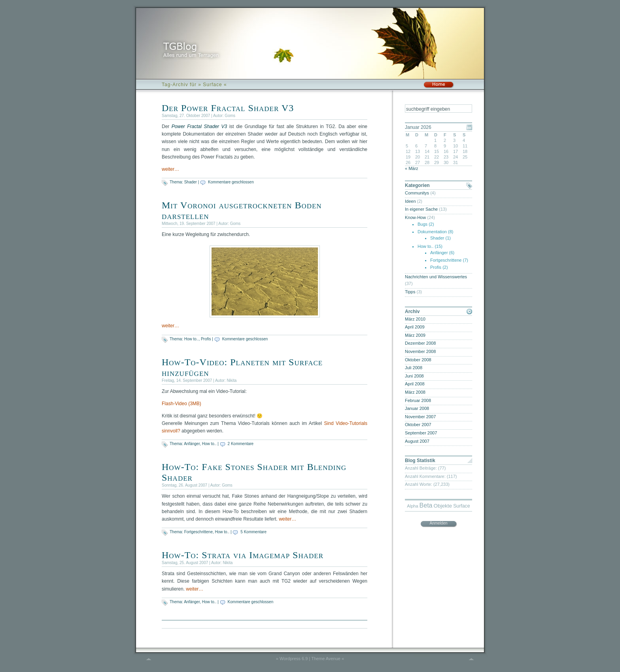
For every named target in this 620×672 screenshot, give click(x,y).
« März (412, 168)
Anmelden (438, 523)
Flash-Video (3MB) (181, 404)
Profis (206, 339)
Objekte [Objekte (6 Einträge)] (443, 506)
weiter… (170, 169)
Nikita (232, 380)
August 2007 (417, 441)
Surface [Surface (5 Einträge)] (462, 506)
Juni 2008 (414, 376)
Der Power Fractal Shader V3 (228, 108)
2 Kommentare (241, 444)
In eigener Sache (421, 209)
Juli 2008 (414, 368)
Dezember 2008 (420, 343)
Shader (191, 182)
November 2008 (420, 351)
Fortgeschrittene (198, 532)
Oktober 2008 (418, 360)
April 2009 (415, 327)
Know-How (415, 217)
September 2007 (421, 433)
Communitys (417, 193)
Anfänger (192, 444)
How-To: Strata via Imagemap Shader (243, 555)
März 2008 (415, 392)
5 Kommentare (253, 532)
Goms (230, 116)
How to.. (192, 339)
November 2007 (420, 417)
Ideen (410, 201)
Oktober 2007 (418, 425)
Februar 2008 (418, 400)
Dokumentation (432, 232)
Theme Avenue (326, 659)
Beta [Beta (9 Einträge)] (426, 505)
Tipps (410, 292)
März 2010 (415, 319)
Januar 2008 (417, 408)
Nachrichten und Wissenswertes (436, 277)
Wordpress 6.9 (294, 659)
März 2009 (415, 335)
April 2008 (415, 384)
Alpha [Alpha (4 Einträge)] (412, 506)
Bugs (422, 224)
